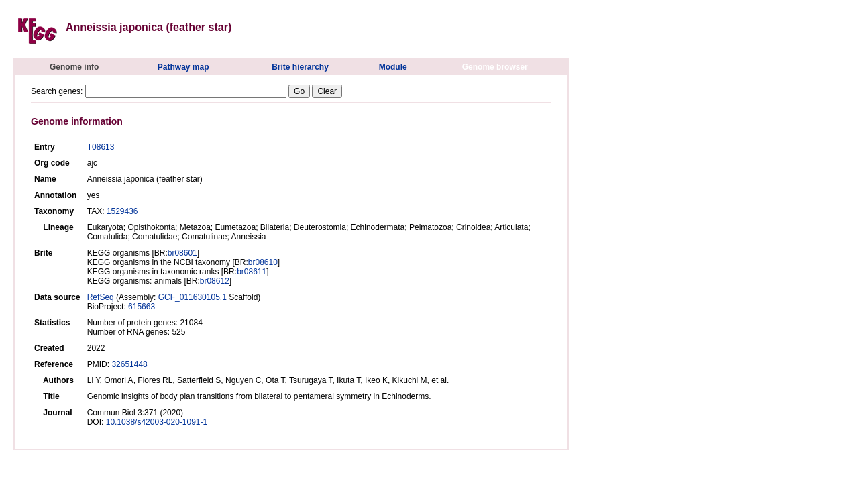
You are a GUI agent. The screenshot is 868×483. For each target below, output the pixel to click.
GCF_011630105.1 (193, 297)
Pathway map (183, 67)
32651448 (129, 364)
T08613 (101, 147)
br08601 (182, 253)
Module (393, 67)
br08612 (215, 281)
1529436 (122, 211)
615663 (142, 307)
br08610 (263, 262)
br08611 (252, 272)
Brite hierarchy (300, 67)
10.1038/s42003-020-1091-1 (157, 422)
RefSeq (101, 297)
